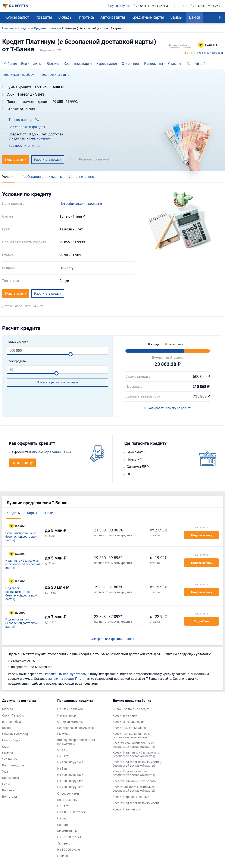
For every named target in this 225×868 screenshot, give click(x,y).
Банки (195, 17)
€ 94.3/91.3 (160, 6)
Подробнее (202, 621)
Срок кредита (16, 361)
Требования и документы (42, 177)
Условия (9, 177)
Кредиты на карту (125, 716)
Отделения (130, 64)
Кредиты (44, 17)
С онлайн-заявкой (70, 709)
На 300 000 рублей (70, 775)
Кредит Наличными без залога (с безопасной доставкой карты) (136, 754)
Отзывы (175, 64)
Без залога (65, 825)
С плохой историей (70, 722)
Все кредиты (31, 64)
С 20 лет (63, 756)
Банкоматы (154, 64)
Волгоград (10, 797)
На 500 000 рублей (70, 781)
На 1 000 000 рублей (71, 812)
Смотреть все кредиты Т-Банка (112, 639)
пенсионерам (40, 138)
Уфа (5, 772)
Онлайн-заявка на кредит (131, 709)
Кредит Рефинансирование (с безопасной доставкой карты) (134, 745)
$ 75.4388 (197, 6)
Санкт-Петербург (14, 716)
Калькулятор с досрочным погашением (76, 742)
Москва (8, 709)
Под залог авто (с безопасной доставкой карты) (21, 623)
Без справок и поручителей (76, 728)
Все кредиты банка (56, 75)
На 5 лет (63, 769)
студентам (17, 138)
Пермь (7, 784)
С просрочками (68, 794)
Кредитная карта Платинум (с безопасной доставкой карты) (134, 789)
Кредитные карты (148, 17)
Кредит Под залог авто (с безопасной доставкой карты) (134, 773)
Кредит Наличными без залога (134, 781)
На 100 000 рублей (70, 762)
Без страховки (67, 800)
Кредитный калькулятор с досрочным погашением (131, 736)
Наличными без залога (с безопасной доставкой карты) (23, 564)
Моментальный (68, 831)
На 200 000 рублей (70, 787)
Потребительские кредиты (81, 204)
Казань (7, 728)
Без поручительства (25, 146)
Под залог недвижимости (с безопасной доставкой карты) (21, 594)
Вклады (65, 17)
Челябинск (10, 759)
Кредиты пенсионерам (128, 722)
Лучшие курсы (119, 6)
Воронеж (8, 790)
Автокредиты (113, 17)
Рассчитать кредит (48, 160)
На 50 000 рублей (69, 837)
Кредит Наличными (126, 809)
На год (62, 818)
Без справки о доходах (27, 127)
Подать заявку (202, 535)
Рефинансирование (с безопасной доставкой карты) (21, 537)
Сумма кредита (17, 342)
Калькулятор (67, 716)
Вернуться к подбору (18, 75)
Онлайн (63, 856)
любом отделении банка (52, 452)
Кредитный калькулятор (130, 728)
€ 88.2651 (215, 6)
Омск (6, 747)
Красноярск (11, 778)
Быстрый (64, 734)
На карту (66, 268)
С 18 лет (63, 750)
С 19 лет (63, 806)
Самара (8, 753)
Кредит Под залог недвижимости (136, 803)
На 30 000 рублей (69, 850)
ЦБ (184, 6)
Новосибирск (12, 740)
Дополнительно (82, 177)
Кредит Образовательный (131, 797)
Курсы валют (17, 17)
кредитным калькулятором (66, 674)
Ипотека (86, 17)
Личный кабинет (200, 64)
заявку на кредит (61, 678)
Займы (176, 17)
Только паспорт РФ (24, 120)
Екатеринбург (12, 722)
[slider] (71, 354)
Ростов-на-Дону (13, 765)
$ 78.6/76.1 (141, 6)
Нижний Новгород (15, 734)
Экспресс (64, 844)
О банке (11, 64)
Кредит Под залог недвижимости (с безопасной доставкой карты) (137, 764)
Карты (32, 513)
